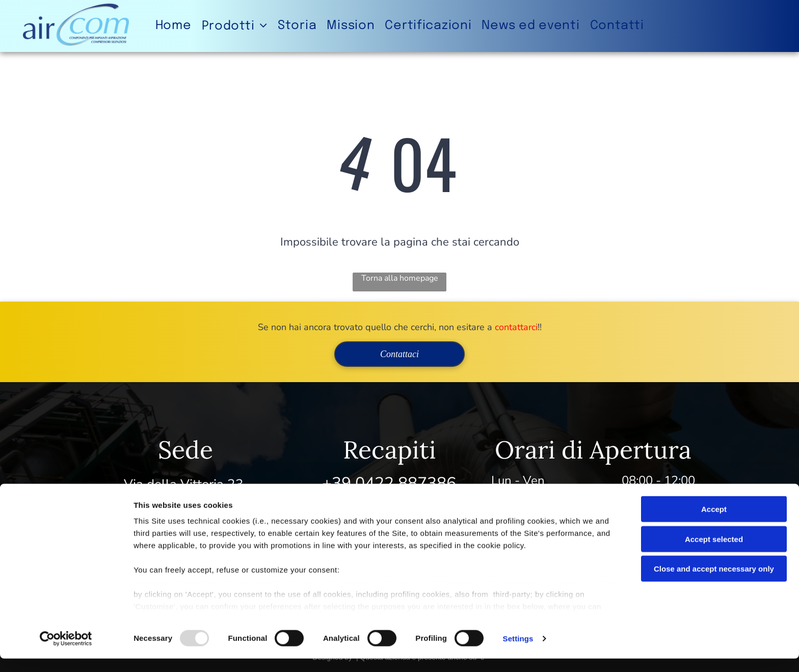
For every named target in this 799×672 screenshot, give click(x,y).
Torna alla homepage (400, 278)
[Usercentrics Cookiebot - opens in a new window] (66, 652)
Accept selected (714, 553)
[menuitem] (174, 26)
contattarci (516, 327)
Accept (714, 523)
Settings (518, 652)
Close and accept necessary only (714, 583)
